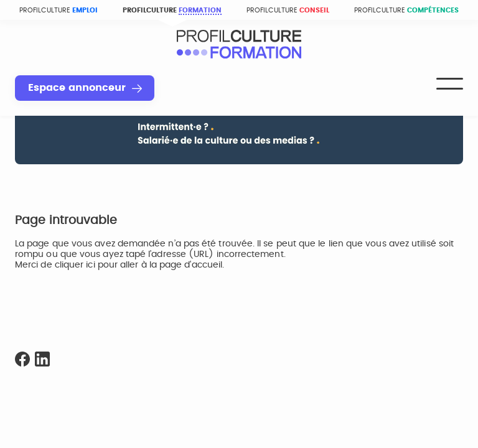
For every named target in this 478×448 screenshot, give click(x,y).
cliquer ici (75, 265)
